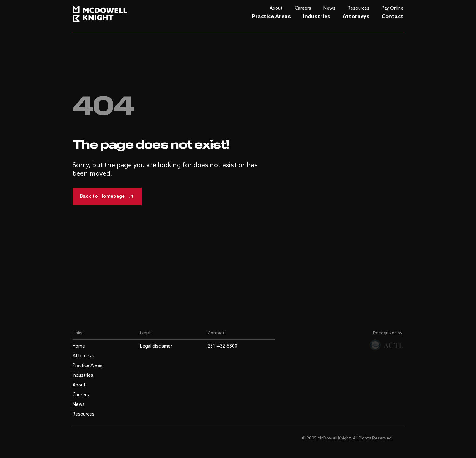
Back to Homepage (107, 197)
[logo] (100, 13)
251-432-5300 (223, 346)
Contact (393, 17)
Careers (303, 8)
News (329, 8)
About (276, 8)
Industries (317, 17)
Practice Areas (271, 17)
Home (79, 346)
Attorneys (356, 17)
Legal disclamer (156, 346)
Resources (359, 8)
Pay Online (393, 8)
